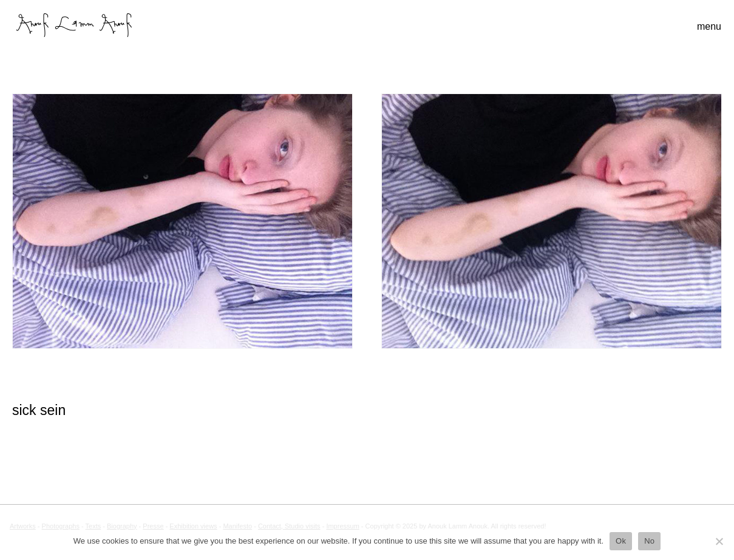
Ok (621, 541)
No (649, 541)
